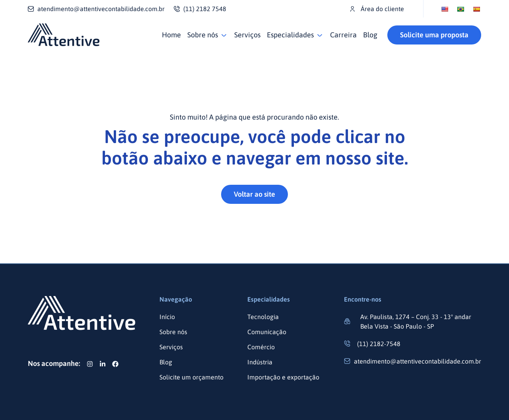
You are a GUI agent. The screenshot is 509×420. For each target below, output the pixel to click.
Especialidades (290, 35)
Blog (370, 35)
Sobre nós (203, 35)
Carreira (343, 35)
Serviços (247, 35)
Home (171, 35)
